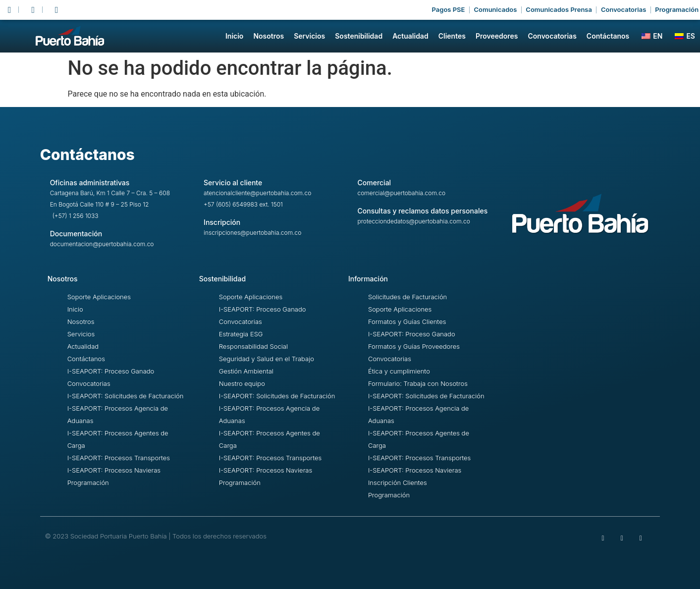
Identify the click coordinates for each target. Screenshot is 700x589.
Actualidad (410, 36)
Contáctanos (608, 36)
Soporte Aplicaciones (99, 297)
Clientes (452, 36)
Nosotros (269, 36)
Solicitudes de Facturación (407, 297)
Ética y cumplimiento (399, 371)
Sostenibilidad (359, 36)
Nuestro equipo (242, 383)
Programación (88, 482)
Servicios (309, 36)
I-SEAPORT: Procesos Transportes (119, 458)
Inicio (234, 36)
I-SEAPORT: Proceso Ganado (111, 371)
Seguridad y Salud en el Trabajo (267, 359)
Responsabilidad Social (253, 346)
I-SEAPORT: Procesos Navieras (114, 470)
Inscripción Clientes (398, 482)
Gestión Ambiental (246, 371)
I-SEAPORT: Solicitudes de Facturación (126, 396)
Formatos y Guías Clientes (407, 321)
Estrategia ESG (241, 334)
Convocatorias (552, 36)
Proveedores (497, 36)
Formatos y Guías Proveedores (414, 346)
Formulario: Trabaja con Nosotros (418, 383)
